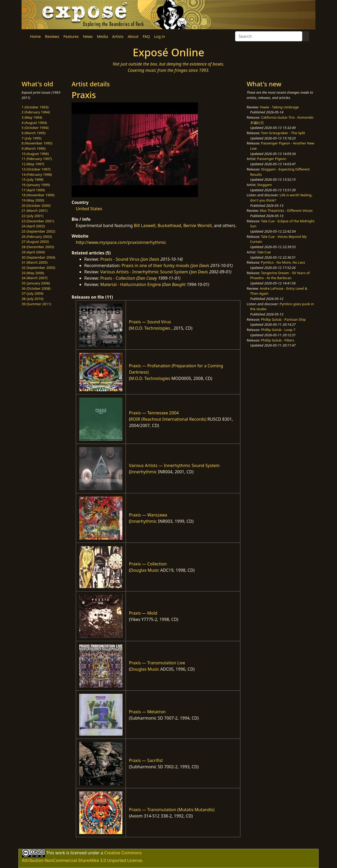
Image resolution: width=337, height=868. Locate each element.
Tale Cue (264, 252)
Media (102, 36)
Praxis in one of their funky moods (155, 265)
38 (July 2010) (33, 299)
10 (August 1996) (35, 154)
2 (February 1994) (36, 112)
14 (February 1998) (37, 174)
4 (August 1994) (34, 123)
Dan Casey (147, 278)
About (133, 36)
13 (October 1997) (36, 169)
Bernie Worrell (197, 225)
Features (71, 36)
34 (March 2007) (34, 278)
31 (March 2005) (34, 262)
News (88, 36)
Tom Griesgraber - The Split (283, 133)
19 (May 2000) (33, 200)
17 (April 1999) (33, 190)
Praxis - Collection (118, 278)
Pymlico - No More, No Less (283, 262)
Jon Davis (151, 259)
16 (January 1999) (36, 185)
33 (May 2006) (33, 273)
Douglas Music (145, 570)
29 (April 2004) (33, 252)
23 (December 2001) (38, 221)
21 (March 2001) (34, 210)
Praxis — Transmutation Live (157, 663)
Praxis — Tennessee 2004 (154, 413)
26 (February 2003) (37, 237)
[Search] (269, 36)
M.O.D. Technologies (150, 328)
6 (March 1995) (34, 133)
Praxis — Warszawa (148, 515)
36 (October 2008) (36, 288)
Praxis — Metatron (147, 712)
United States (89, 209)
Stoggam (265, 185)
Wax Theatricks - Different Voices (286, 210)
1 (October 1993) (35, 107)
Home (35, 36)
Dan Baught (174, 284)
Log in (159, 36)
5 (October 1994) (35, 128)
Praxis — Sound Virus (150, 322)
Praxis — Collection (148, 564)
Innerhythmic (143, 472)
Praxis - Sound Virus (120, 259)
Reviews (52, 36)
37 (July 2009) (33, 293)
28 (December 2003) (38, 247)
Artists (118, 36)
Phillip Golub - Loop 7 (278, 330)
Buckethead (169, 225)
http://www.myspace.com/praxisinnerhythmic (121, 242)
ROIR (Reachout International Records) (168, 419)
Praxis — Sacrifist (146, 760)
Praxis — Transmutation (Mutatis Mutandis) (172, 810)
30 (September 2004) (38, 257)
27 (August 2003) (35, 242)
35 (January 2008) (36, 283)
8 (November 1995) (37, 143)
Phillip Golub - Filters (277, 340)
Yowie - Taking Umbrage (279, 107)
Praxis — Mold (143, 613)
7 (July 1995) (31, 138)
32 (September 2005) (38, 268)
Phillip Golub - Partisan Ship (283, 319)
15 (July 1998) (33, 179)
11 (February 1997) (37, 159)
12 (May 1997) (33, 164)
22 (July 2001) (33, 216)
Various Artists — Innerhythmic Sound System (174, 465)
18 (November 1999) (38, 195)
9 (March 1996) (34, 148)
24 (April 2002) (33, 226)
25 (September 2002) (38, 231)
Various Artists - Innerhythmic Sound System (144, 272)
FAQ (146, 36)
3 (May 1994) (32, 117)
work (60, 853)
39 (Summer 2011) (36, 304)
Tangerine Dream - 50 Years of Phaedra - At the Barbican (280, 275)
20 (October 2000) (36, 205)
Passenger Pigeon (272, 159)
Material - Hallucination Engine (131, 284)
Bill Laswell (145, 225)
